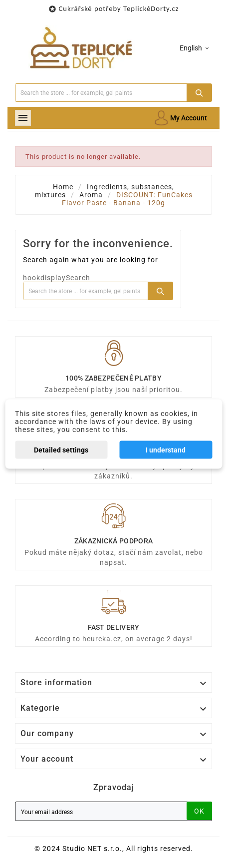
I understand (166, 450)
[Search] (101, 93)
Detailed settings (61, 450)
